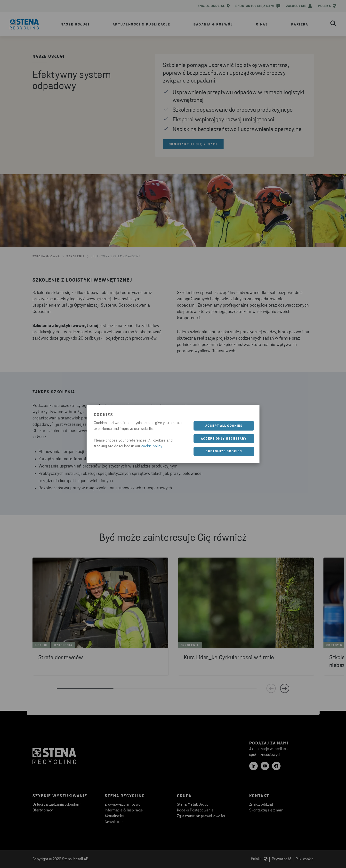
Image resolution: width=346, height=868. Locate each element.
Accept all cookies (224, 426)
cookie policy (152, 446)
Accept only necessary (224, 438)
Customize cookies (224, 451)
